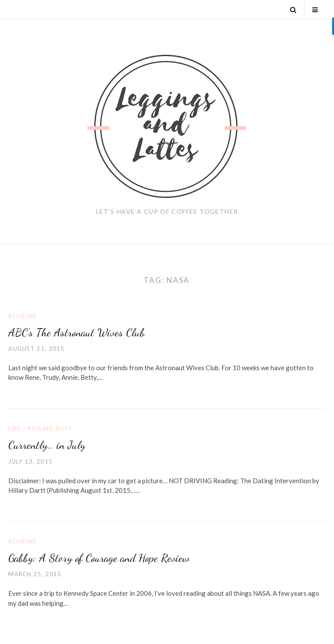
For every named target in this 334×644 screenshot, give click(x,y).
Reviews (22, 316)
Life (15, 428)
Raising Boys (50, 428)
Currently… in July (47, 445)
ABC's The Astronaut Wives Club (77, 332)
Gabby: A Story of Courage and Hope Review (99, 558)
